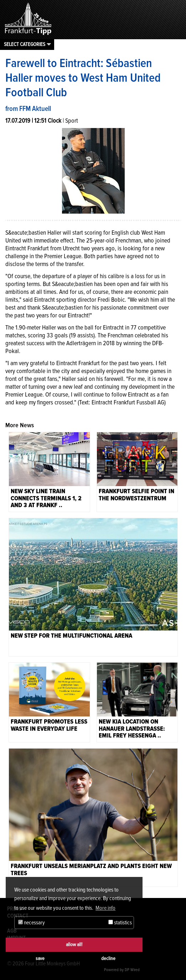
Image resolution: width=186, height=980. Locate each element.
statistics (120, 923)
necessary (32, 923)
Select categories (25, 44)
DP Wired (132, 970)
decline (108, 958)
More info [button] (105, 908)
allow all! (74, 945)
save (40, 958)
